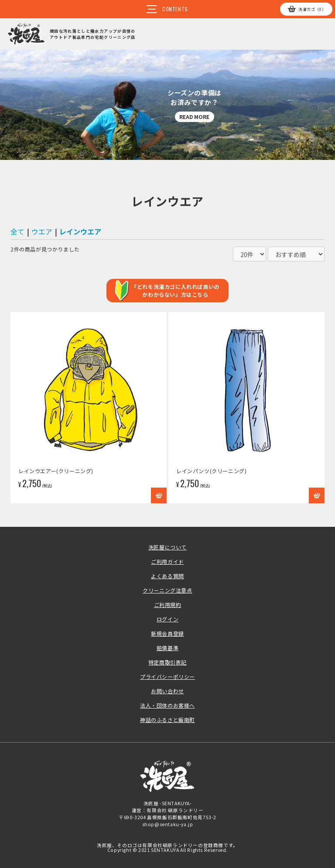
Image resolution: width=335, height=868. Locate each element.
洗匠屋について (167, 547)
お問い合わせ (167, 691)
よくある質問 (167, 576)
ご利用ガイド (167, 561)
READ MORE (194, 117)
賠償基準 (167, 648)
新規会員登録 (167, 633)
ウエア (42, 231)
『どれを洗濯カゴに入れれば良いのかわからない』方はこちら (175, 290)
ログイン (167, 619)
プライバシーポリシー (167, 676)
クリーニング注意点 (167, 590)
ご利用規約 (168, 605)
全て (17, 231)
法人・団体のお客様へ (167, 705)
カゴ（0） (312, 9)
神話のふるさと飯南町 (167, 720)
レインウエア (80, 231)
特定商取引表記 (167, 662)
